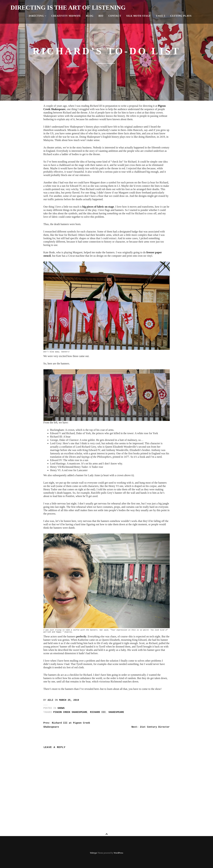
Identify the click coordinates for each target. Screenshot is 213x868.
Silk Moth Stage (139, 16)
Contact (115, 16)
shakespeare (116, 712)
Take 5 (161, 16)
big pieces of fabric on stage (98, 207)
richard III (98, 712)
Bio (101, 16)
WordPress (118, 853)
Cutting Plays (181, 16)
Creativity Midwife (66, 16)
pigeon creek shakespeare (70, 712)
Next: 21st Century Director (151, 727)
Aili (51, 700)
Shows (61, 708)
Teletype (94, 853)
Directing (38, 16)
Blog (90, 16)
